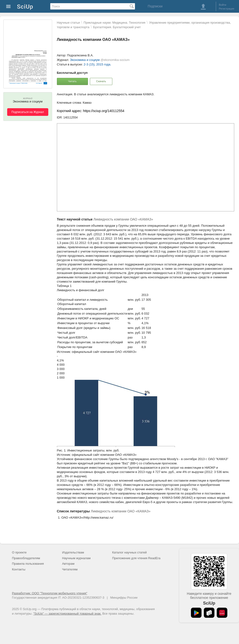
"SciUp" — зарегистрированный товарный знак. (67, 614)
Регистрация (227, 9)
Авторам (68, 564)
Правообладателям (26, 558)
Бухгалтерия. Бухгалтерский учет (117, 27)
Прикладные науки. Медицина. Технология (114, 23)
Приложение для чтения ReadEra (136, 558)
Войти (223, 5)
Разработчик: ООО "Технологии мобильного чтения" (50, 593)
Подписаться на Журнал (28, 112)
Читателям (70, 569)
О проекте (19, 552)
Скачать (101, 81)
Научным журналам (76, 558)
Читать (72, 81)
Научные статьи (68, 23)
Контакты (19, 569)
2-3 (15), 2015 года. (97, 64)
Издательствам (73, 552)
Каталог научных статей (129, 552)
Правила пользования (28, 564)
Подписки (155, 6)
